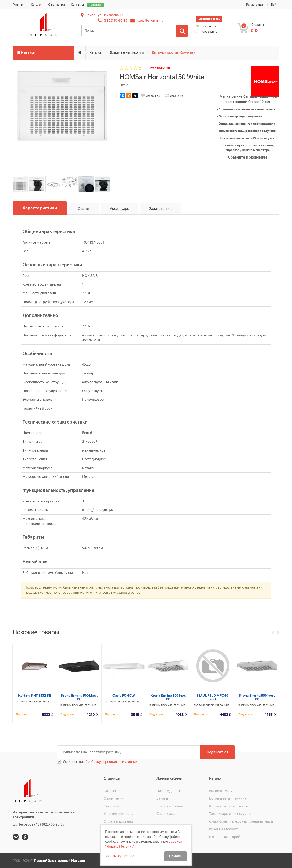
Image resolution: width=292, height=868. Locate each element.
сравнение (207, 32)
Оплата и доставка (119, 821)
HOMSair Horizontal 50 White (162, 77)
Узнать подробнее (120, 856)
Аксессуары (120, 209)
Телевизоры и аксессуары (230, 814)
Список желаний (170, 806)
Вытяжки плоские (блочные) (173, 52)
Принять (176, 856)
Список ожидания (171, 814)
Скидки (96, 5)
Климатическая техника (229, 806)
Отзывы (84, 209)
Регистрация (255, 5)
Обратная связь (209, 19)
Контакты (77, 5)
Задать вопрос (161, 209)
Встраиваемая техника (127, 52)
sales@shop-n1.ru (150, 21)
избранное (207, 26)
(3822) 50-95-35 (116, 21)
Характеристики (40, 208)
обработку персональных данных (110, 762)
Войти (275, 5)
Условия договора (119, 814)
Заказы (162, 798)
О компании (56, 5)
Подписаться (217, 752)
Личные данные (169, 791)
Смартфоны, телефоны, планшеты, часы (241, 821)
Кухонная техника (224, 829)
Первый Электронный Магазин (60, 861)
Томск (90, 15)
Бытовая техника (223, 791)
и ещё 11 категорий (225, 837)
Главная (18, 5)
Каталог (36, 5)
